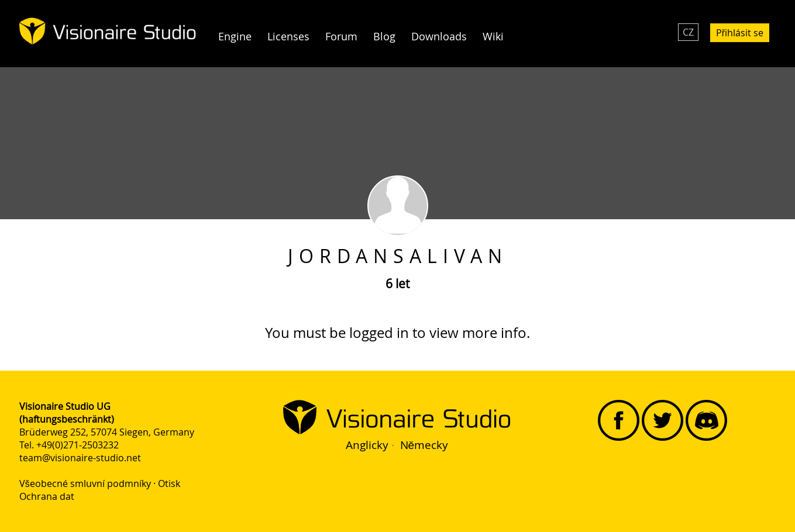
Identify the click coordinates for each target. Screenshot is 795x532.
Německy (424, 445)
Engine (235, 37)
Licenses (288, 37)
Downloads (439, 37)
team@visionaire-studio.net (80, 458)
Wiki (493, 37)
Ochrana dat (47, 496)
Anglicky (367, 445)
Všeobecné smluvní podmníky (85, 483)
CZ (688, 32)
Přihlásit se (740, 33)
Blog (384, 37)
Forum (341, 37)
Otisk (169, 483)
